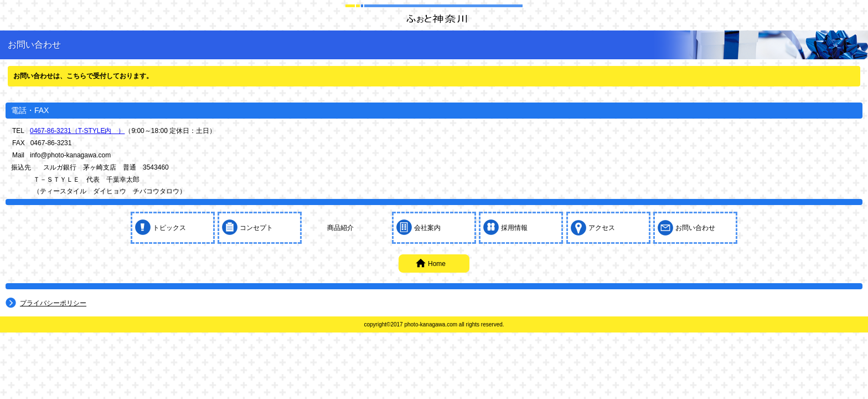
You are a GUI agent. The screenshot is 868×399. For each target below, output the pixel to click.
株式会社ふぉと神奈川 (434, 18)
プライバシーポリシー (53, 303)
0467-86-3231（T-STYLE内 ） (77, 131)
